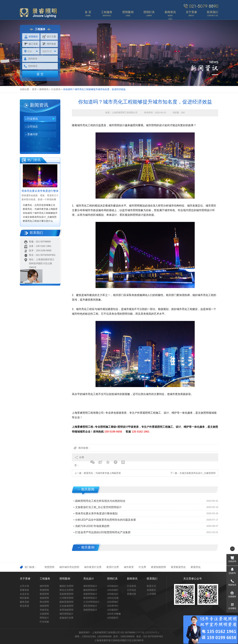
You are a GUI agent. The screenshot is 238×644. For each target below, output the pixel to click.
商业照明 (44, 602)
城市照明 (44, 586)
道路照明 (44, 598)
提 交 (40, 74)
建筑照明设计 (90, 590)
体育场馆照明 (66, 610)
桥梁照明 (44, 594)
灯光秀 (142, 567)
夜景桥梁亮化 (178, 567)
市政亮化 (44, 610)
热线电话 (232, 585)
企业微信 (232, 608)
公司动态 (33, 127)
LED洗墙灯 (113, 590)
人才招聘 (151, 594)
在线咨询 (232, 561)
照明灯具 (112, 579)
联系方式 (151, 586)
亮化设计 (89, 579)
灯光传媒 (44, 622)
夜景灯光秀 (113, 567)
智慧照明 (49, 567)
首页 (34, 89)
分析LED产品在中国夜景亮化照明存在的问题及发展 (106, 520)
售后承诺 (24, 606)
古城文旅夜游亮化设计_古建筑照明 (198, 473)
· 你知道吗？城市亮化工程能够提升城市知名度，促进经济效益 (40, 213)
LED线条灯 (113, 586)
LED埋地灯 (113, 602)
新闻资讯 (44, 89)
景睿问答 (33, 134)
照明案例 (65, 579)
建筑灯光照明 (66, 586)
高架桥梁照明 (66, 594)
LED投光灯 (113, 594)
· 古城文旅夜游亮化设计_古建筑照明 (39, 217)
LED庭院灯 (113, 610)
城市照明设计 (66, 614)
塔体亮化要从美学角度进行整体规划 (96, 513)
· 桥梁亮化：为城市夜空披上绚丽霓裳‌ (40, 209)
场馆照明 (44, 606)
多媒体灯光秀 (66, 618)
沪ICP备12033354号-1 (148, 632)
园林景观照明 (66, 602)
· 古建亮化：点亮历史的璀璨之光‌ (38, 205)
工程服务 (45, 579)
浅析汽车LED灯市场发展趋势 (92, 526)
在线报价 (232, 597)
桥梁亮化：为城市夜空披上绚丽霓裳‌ (102, 473)
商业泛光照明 (66, 590)
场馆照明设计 (90, 610)
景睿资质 (24, 590)
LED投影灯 (113, 618)
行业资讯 (56, 89)
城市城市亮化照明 (69, 567)
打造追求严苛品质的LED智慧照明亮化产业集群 (103, 532)
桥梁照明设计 (90, 598)
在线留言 (151, 590)
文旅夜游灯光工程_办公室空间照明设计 (98, 507)
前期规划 (31, 37)
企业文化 (24, 594)
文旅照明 (44, 614)
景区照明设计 (90, 606)
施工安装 (31, 44)
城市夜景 (129, 567)
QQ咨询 (232, 573)
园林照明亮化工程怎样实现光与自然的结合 (100, 501)
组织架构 (24, 598)
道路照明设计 (90, 594)
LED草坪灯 (113, 606)
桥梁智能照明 (159, 567)
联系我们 (152, 579)
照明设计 (44, 618)
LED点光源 (113, 598)
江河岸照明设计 (91, 602)
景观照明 (44, 590)
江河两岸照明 (66, 598)
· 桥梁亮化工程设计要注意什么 (37, 221)
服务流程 (24, 602)
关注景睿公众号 (193, 579)
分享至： (79, 459)
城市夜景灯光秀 (93, 567)
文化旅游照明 (66, 606)
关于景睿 (25, 579)
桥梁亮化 (196, 567)
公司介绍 (24, 586)
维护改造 (49, 44)
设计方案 (49, 37)
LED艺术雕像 (114, 614)
